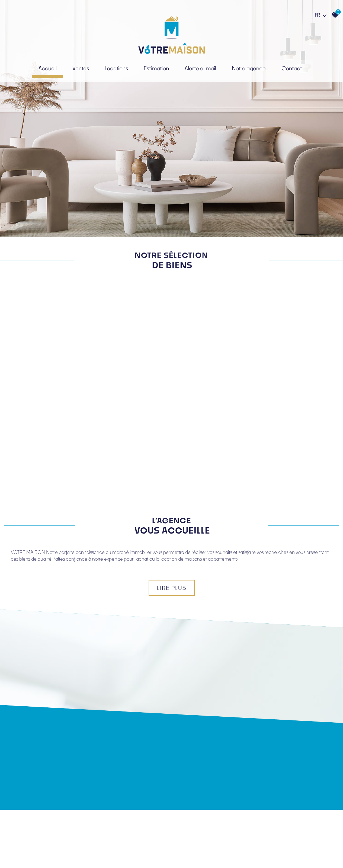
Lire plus (172, 481)
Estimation (155, 68)
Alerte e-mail (200, 68)
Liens (87, 856)
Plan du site (20, 856)
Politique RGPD (116, 856)
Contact (293, 68)
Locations (114, 68)
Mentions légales (44, 856)
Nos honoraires (70, 856)
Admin (98, 856)
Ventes (78, 68)
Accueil (46, 68)
